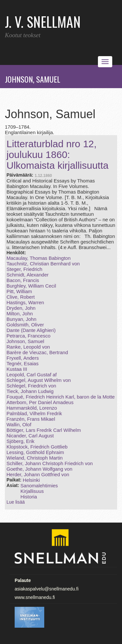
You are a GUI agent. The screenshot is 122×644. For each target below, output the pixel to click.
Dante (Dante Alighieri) (31, 330)
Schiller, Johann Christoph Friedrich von (50, 463)
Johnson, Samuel (25, 341)
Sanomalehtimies (39, 486)
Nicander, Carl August (30, 436)
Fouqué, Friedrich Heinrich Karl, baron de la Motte (61, 397)
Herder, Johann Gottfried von (38, 474)
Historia (29, 497)
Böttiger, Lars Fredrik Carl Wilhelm (44, 430)
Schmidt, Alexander (27, 275)
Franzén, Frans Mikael (31, 419)
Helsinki (31, 480)
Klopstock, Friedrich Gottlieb (37, 447)
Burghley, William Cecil (31, 286)
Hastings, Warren (25, 302)
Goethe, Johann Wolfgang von (39, 469)
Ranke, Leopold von (28, 347)
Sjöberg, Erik (20, 441)
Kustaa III (17, 369)
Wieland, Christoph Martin (35, 458)
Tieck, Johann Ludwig (30, 391)
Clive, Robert (21, 297)
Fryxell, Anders (23, 358)
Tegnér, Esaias (22, 363)
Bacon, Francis (23, 280)
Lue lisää (16, 502)
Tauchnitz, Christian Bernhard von (43, 264)
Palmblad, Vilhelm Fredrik (34, 413)
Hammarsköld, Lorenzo (32, 408)
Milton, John (20, 314)
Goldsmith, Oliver (25, 325)
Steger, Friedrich (24, 269)
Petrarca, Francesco (28, 336)
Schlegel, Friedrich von (31, 386)
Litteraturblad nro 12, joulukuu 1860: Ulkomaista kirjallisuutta (57, 155)
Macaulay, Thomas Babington (39, 258)
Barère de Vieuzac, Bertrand (37, 352)
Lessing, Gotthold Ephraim (35, 452)
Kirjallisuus (32, 491)
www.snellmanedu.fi (35, 597)
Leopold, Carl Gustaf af (32, 375)
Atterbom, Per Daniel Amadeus (40, 402)
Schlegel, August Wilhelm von (39, 380)
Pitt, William (19, 291)
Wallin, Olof (19, 424)
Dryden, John (21, 308)
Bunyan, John (21, 319)
